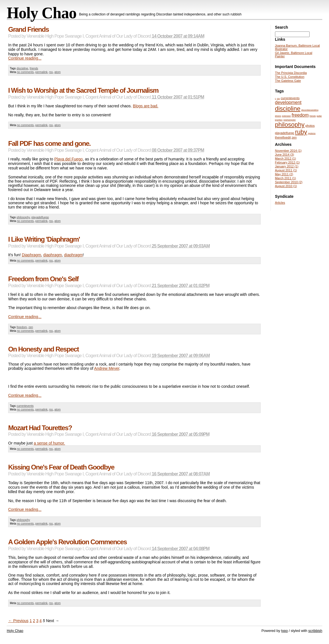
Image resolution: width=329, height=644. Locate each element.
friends (34, 68)
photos (310, 126)
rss (51, 72)
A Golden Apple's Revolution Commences (67, 542)
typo (285, 631)
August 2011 (286, 170)
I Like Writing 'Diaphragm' (44, 239)
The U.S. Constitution (290, 77)
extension (286, 116)
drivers (278, 116)
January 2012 (287, 166)
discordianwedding (310, 110)
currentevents (25, 406)
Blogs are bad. (146, 106)
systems (312, 133)
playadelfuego (40, 217)
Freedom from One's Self (43, 279)
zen (31, 327)
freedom (22, 327)
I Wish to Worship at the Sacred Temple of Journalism (83, 90)
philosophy (23, 217)
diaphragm (53, 255)
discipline (22, 68)
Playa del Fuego (68, 159)
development (288, 102)
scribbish (315, 631)
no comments (25, 72)
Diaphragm (31, 255)
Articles (280, 203)
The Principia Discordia (291, 73)
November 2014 (288, 151)
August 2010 (286, 186)
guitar (319, 116)
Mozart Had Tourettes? (40, 428)
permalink (41, 72)
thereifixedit (283, 137)
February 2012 (287, 162)
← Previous (18, 621)
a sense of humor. (49, 443)
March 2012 (286, 158)
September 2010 (289, 182)
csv (278, 98)
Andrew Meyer (107, 368)
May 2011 (284, 174)
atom (57, 72)
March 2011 (286, 178)
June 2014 (285, 155)
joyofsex (279, 120)
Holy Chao (42, 13)
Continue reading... (25, 58)
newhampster (290, 120)
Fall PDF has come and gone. (49, 143)
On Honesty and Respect (43, 349)
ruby (301, 132)
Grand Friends (29, 29)
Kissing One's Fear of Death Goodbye (61, 467)
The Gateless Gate (288, 81)
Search (282, 27)
